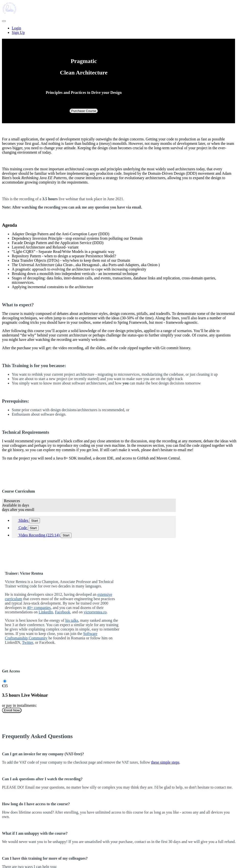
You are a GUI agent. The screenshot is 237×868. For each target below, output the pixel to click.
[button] (4, 21)
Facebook (62, 612)
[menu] (118, 30)
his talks (72, 620)
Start (35, 521)
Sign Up (18, 32)
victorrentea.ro (95, 612)
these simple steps (165, 762)
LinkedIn (46, 612)
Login (16, 28)
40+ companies (39, 608)
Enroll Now (12, 710)
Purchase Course (84, 111)
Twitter (28, 642)
